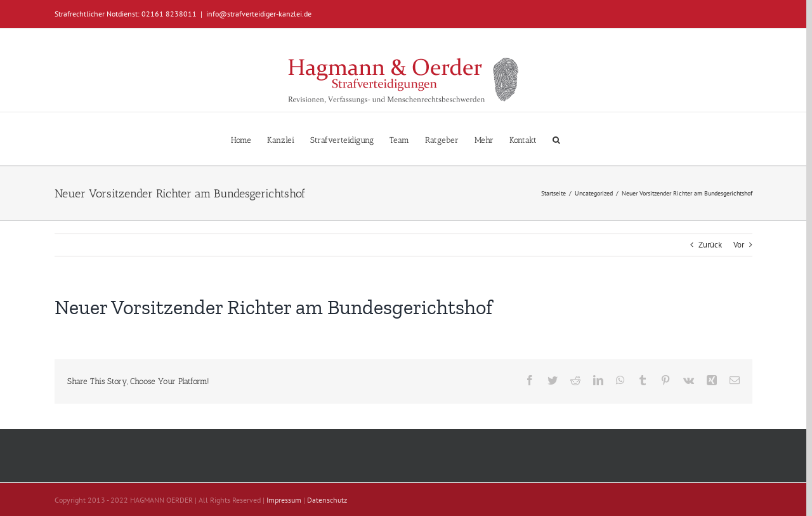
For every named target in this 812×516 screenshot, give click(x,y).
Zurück (710, 245)
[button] (556, 139)
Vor (739, 245)
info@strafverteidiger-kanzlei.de (259, 14)
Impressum (284, 500)
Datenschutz (327, 500)
